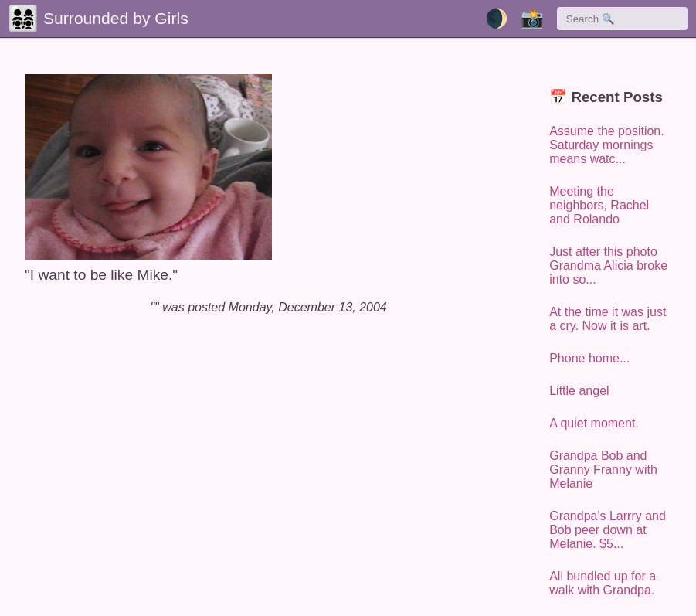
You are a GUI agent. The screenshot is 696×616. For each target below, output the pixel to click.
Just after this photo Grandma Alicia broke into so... (608, 265)
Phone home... (589, 358)
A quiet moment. (594, 423)
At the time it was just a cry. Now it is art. (608, 319)
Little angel (579, 391)
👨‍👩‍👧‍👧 (23, 19)
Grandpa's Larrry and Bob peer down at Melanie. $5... (608, 530)
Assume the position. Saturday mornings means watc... (607, 145)
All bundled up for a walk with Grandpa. (603, 583)
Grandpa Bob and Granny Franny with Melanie (603, 470)
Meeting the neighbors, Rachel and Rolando (599, 205)
